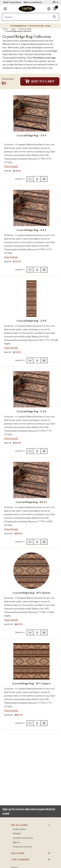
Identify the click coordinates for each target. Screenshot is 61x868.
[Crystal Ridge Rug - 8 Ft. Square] (31, 661)
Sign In (16, 842)
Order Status (19, 829)
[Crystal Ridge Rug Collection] (18, 31)
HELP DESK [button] (18, 853)
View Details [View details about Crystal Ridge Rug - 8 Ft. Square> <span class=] (11, 710)
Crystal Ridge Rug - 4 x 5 (31, 230)
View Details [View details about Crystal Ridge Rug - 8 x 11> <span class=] (11, 529)
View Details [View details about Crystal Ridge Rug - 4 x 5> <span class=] (11, 257)
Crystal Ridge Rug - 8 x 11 (31, 502)
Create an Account (22, 847)
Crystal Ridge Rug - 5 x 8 (31, 411)
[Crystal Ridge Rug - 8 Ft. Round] (31, 571)
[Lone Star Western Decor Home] (27, 9)
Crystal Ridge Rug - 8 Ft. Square (31, 683)
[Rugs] (14, 29)
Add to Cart (40, 81)
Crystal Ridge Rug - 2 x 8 (31, 321)
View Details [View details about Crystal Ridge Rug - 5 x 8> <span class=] (11, 438)
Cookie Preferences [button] (23, 838)
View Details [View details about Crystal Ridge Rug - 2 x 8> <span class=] (11, 348)
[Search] (55, 17)
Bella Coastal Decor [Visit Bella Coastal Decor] (33, 2)
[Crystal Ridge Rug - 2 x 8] (31, 299)
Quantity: (20, 179)
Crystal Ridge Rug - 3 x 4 (31, 135)
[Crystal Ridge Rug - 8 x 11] (31, 480)
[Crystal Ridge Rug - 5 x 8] (31, 389)
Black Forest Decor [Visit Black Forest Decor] (12, 2)
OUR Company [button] (20, 860)
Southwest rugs (11, 68)
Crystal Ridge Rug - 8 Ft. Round (31, 593)
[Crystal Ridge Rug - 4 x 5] (31, 208)
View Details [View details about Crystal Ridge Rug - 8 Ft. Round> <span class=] (11, 620)
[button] (5, 9)
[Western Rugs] (25, 29)
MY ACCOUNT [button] (20, 825)
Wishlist (17, 833)
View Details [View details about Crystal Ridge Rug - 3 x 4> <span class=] (11, 166)
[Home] (5, 29)
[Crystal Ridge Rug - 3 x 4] (31, 113)
